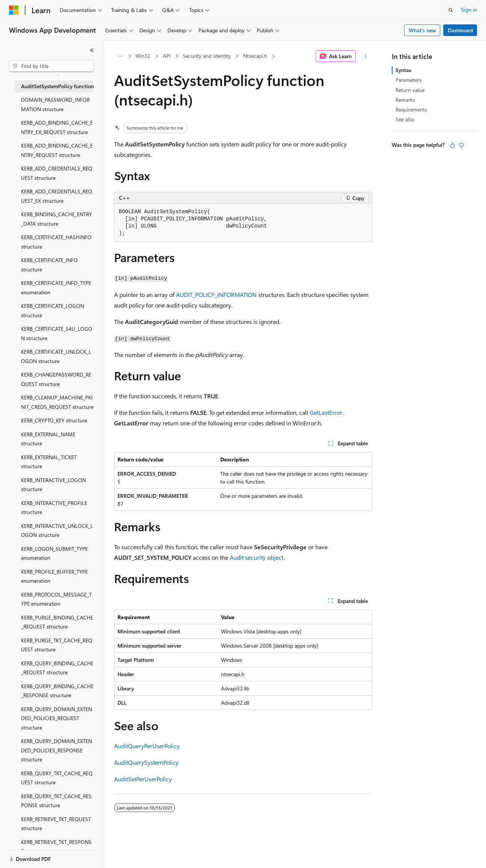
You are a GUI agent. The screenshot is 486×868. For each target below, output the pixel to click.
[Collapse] (92, 50)
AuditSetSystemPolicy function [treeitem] (57, 86)
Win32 (143, 56)
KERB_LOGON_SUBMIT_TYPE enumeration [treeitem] (54, 553)
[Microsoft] (14, 10)
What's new (422, 30)
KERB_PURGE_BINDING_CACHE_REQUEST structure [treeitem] (57, 622)
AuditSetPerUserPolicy (143, 779)
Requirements (411, 109)
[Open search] (451, 10)
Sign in (469, 10)
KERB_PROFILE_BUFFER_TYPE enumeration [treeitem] (54, 576)
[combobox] (51, 66)
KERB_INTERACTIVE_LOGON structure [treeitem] (53, 485)
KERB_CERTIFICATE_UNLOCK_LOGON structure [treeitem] (56, 356)
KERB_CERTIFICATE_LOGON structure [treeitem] (53, 310)
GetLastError (326, 412)
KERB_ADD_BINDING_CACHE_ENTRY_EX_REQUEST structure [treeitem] (57, 127)
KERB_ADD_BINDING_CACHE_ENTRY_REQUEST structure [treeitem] (57, 150)
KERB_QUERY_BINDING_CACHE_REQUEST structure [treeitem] (57, 668)
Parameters (409, 80)
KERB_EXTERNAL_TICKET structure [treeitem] (49, 462)
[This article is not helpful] (461, 145)
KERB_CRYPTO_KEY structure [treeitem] (54, 420)
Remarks (405, 100)
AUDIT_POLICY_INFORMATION (216, 295)
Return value (410, 90)
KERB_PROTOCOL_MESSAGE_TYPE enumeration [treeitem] (56, 599)
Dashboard (460, 30)
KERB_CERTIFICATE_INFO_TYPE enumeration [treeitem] (56, 288)
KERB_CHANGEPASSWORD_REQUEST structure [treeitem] (56, 379)
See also (405, 119)
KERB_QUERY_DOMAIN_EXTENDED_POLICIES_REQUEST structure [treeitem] (56, 718)
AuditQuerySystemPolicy (146, 762)
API (167, 56)
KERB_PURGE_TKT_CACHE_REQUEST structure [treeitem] (57, 645)
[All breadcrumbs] (121, 56)
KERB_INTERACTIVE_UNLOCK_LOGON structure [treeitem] (57, 530)
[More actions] (365, 56)
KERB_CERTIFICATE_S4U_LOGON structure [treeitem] (57, 333)
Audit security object (257, 557)
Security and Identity (207, 56)
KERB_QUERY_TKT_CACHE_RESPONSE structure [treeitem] (56, 801)
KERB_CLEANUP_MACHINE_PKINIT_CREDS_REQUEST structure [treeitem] (57, 402)
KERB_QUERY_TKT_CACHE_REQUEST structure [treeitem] (57, 778)
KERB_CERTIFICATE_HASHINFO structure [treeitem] (56, 242)
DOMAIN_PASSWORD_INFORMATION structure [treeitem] (55, 104)
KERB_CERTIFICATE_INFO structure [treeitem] (49, 265)
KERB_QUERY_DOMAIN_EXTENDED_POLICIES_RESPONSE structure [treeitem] (56, 750)
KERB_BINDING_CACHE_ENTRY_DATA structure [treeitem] (56, 219)
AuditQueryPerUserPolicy (147, 746)
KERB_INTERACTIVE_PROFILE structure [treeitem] (54, 508)
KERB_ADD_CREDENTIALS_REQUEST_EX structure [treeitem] (57, 196)
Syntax (403, 70)
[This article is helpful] (452, 145)
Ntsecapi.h (255, 56)
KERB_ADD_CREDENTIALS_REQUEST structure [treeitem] (57, 173)
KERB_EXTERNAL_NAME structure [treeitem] (48, 439)
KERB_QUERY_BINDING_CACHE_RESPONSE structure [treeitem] (57, 691)
